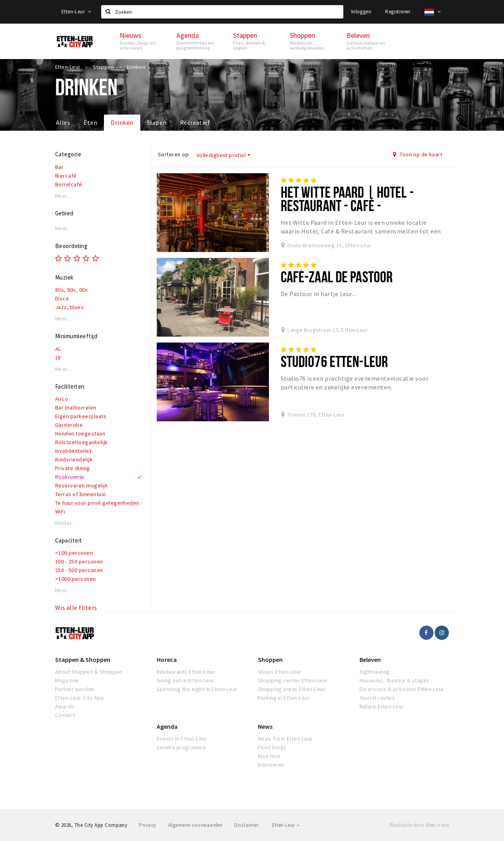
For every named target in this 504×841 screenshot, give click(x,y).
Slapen (157, 122)
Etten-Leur (76, 12)
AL (58, 349)
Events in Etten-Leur (182, 739)
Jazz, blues (69, 307)
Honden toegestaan (80, 433)
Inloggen (361, 12)
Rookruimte (70, 477)
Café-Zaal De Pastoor (337, 277)
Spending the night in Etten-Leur (197, 689)
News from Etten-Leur (285, 739)
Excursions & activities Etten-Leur (402, 689)
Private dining (73, 468)
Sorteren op (173, 154)
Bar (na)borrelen (76, 408)
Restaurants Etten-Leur (186, 672)
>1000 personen (76, 579)
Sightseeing (375, 672)
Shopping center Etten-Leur (293, 680)
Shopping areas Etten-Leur (292, 689)
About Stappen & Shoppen (89, 672)
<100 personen (74, 553)
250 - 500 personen (79, 570)
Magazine (67, 680)
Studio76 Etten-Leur (334, 361)
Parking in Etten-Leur (284, 698)
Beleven (370, 659)
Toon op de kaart (418, 154)
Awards (65, 706)
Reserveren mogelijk (82, 485)
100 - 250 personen (79, 561)
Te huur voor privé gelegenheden (97, 503)
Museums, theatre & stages (395, 680)
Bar (59, 167)
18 (58, 358)
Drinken (122, 122)
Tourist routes (377, 698)
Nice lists (270, 756)
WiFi (60, 511)
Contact (65, 715)
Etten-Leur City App (80, 698)
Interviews (271, 765)
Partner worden (75, 689)
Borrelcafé (69, 184)
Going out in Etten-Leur (186, 680)
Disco (62, 298)
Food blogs (272, 747)
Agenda (167, 726)
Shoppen (270, 659)
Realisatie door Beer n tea (419, 825)
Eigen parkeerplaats (81, 416)
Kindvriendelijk (74, 459)
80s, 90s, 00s (71, 290)
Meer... (63, 196)
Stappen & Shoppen (83, 659)
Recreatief (195, 122)
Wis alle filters (76, 608)
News (265, 726)
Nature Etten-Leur (382, 706)
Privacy (147, 825)
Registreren (398, 12)
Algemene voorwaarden (195, 825)
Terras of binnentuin (81, 494)
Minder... (65, 523)
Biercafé (66, 176)
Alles (63, 122)
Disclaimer (246, 825)
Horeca (167, 659)
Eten (90, 122)
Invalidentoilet (73, 451)
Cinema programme (182, 747)
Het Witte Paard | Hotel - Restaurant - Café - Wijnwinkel (347, 205)
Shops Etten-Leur (280, 672)
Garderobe (69, 425)
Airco (62, 399)
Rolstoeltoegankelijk (82, 442)
